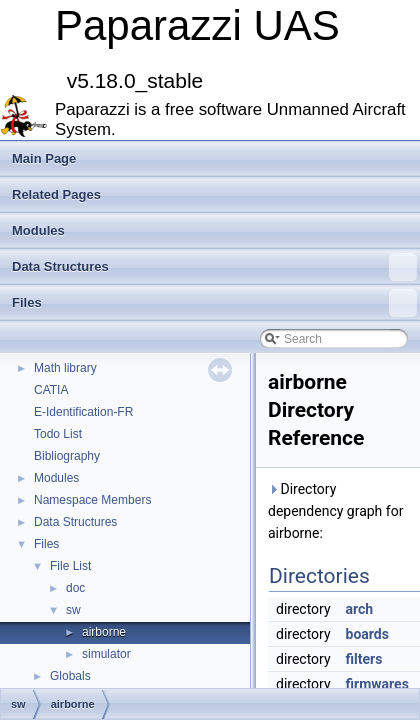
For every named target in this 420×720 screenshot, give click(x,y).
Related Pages (56, 194)
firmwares (377, 684)
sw (73, 610)
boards (367, 634)
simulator (106, 654)
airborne (104, 632)
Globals (70, 676)
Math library (65, 368)
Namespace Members (92, 500)
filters (364, 659)
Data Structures (214, 267)
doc (75, 588)
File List (70, 566)
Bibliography (67, 456)
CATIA (51, 390)
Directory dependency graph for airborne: (335, 511)
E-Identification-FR (83, 412)
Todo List (58, 434)
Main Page (44, 158)
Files (214, 303)
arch (360, 609)
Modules (38, 230)
